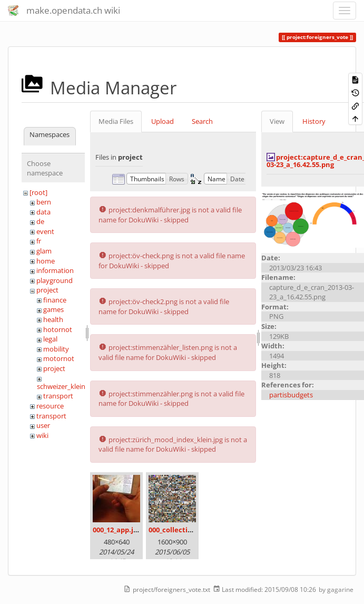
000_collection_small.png (190, 530)
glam (44, 251)
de (40, 221)
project (47, 290)
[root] (38, 192)
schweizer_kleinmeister (73, 386)
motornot (59, 358)
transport (58, 396)
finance (55, 300)
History (314, 121)
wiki (42, 435)
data (43, 212)
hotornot (58, 329)
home (46, 261)
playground (55, 280)
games (53, 309)
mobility (56, 349)
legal (50, 339)
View (277, 121)
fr (39, 241)
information (55, 270)
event (45, 231)
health (53, 319)
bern (44, 202)
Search (202, 121)
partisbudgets (291, 395)
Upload (163, 121)
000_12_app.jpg (117, 530)
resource (50, 406)
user (43, 425)
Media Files (116, 121)
